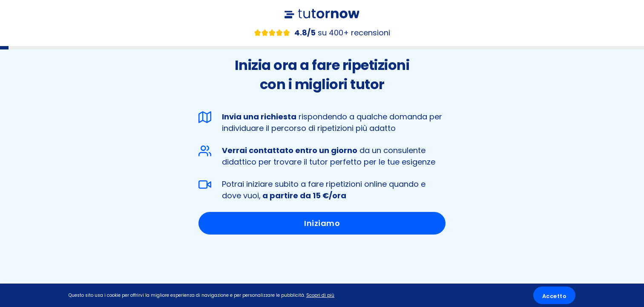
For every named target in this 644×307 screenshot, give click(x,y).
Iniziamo (322, 223)
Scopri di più (320, 295)
